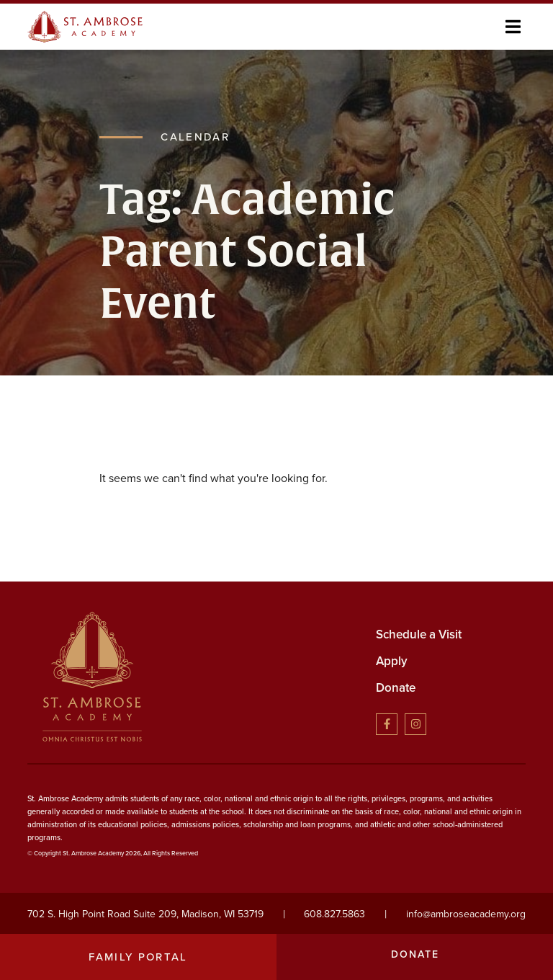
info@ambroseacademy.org (466, 914)
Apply (392, 661)
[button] (513, 26)
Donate (396, 688)
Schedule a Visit (419, 634)
